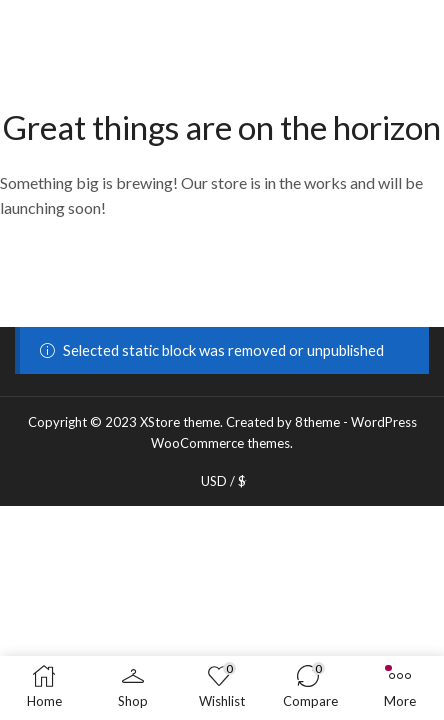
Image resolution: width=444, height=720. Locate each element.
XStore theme (180, 422)
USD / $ (223, 481)
